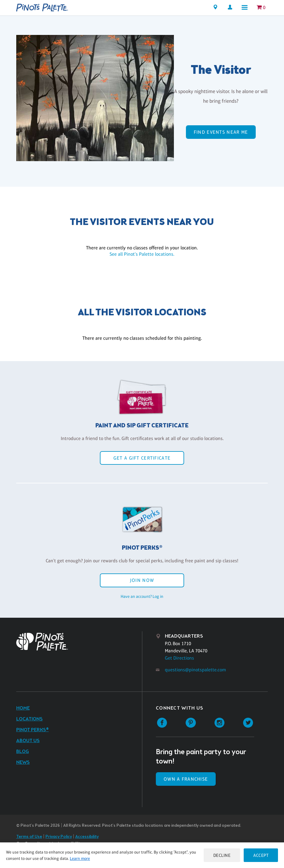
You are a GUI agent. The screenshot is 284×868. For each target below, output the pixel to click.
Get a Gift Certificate (142, 458)
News (23, 762)
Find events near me (221, 132)
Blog (23, 752)
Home (23, 708)
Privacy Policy (59, 837)
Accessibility (87, 837)
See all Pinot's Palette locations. (142, 254)
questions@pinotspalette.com (195, 670)
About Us (28, 741)
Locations (29, 719)
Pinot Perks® (32, 730)
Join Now (142, 580)
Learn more (80, 858)
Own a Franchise (186, 779)
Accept (261, 855)
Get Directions (179, 658)
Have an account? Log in (142, 596)
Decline (222, 855)
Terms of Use (29, 837)
